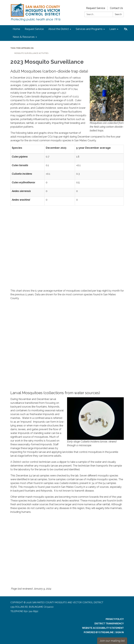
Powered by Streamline (99, 632)
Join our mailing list (112, 641)
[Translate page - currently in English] (126, 29)
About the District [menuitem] (59, 29)
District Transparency (109, 624)
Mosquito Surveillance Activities (31, 53)
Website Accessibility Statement (103, 628)
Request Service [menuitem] (34, 29)
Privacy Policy (115, 619)
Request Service (96, 8)
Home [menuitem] (16, 29)
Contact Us (116, 8)
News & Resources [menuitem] (24, 37)
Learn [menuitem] (113, 29)
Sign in (120, 632)
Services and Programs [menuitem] (89, 29)
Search (118, 14)
